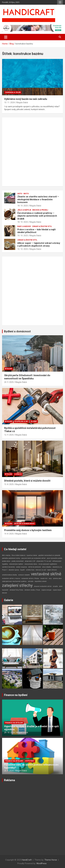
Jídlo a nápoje (24, 210)
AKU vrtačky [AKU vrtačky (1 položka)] (6, 555)
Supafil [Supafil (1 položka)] (22, 570)
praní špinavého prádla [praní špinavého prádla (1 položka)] (55, 558)
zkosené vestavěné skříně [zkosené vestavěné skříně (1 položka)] (43, 586)
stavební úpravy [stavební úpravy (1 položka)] (14, 570)
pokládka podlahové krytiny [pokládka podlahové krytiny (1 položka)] (11, 558)
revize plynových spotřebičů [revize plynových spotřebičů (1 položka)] (48, 564)
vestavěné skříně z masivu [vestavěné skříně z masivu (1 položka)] (11, 578)
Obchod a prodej (40, 210)
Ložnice (18, 474)
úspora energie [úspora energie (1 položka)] (46, 590)
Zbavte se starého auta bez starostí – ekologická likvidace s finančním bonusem (38, 199)
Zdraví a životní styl (42, 226)
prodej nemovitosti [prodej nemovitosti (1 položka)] (18, 561)
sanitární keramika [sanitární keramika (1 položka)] (8, 567)
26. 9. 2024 (9, 771)
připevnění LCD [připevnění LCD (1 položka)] (30, 561)
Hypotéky (30, 761)
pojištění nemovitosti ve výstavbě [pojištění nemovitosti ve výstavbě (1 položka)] (49, 555)
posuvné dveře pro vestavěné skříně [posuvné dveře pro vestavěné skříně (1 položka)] (33, 558)
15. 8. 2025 (9, 484)
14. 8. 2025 (9, 534)
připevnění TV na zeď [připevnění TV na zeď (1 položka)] (44, 561)
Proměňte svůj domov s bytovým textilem (28, 530)
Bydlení (9, 369)
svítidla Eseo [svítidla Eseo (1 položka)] (30, 570)
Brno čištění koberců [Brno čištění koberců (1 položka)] (19, 555)
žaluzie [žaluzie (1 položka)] (5, 593)
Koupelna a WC (21, 421)
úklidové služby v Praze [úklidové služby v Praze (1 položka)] (32, 590)
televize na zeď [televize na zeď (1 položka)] (41, 570)
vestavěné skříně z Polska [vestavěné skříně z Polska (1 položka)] (30, 578)
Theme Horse (51, 860)
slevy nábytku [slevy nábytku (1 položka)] (47, 567)
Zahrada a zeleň (13, 92)
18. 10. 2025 (23, 206)
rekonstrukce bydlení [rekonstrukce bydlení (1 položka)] (16, 564)
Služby (34, 421)
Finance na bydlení (16, 695)
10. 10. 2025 (23, 236)
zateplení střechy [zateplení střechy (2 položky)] (17, 585)
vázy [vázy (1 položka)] (50, 578)
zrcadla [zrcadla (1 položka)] (55, 586)
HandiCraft (27, 860)
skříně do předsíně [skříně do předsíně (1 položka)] (35, 567)
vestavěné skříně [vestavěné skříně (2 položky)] (46, 574)
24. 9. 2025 (9, 382)
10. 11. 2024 (9, 102)
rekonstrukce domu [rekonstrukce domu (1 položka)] (31, 564)
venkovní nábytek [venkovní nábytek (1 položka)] (24, 575)
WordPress (41, 863)
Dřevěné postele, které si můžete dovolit (27, 481)
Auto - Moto (23, 194)
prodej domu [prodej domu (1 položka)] (6, 561)
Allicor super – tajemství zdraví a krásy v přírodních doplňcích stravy (39, 244)
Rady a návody (24, 226)
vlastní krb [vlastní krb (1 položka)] (44, 578)
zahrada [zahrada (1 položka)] (31, 581)
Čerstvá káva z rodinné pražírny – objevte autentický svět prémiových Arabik (37, 216)
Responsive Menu (60, 2)
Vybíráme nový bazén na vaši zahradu (26, 99)
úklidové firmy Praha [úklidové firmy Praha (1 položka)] (16, 590)
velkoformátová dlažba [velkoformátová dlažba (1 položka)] (10, 575)
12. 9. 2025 (9, 435)
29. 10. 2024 (9, 732)
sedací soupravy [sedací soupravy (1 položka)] (22, 567)
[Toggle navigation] (6, 37)
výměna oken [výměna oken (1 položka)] (57, 578)
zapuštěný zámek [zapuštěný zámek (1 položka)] (41, 581)
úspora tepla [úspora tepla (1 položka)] (57, 590)
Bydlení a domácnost (17, 331)
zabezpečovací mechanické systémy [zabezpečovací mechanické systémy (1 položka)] (14, 581)
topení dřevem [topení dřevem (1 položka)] (52, 570)
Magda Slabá (22, 102)
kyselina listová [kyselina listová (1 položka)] (32, 555)
